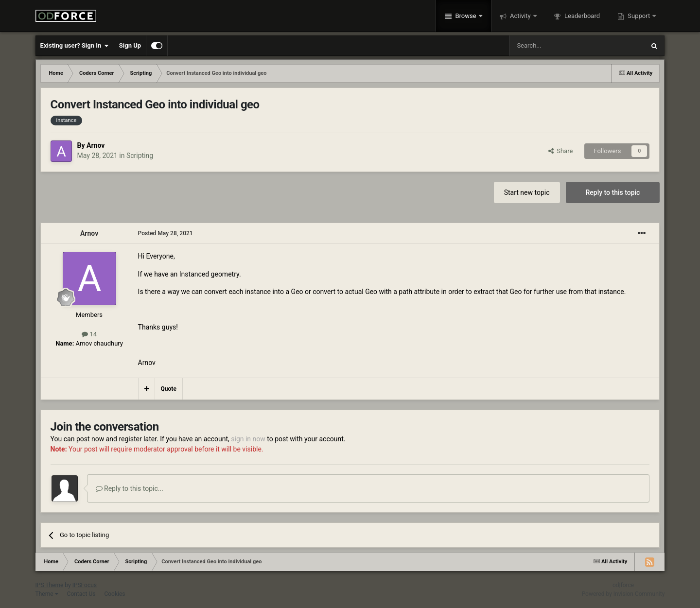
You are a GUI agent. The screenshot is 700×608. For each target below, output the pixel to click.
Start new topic (527, 192)
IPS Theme (50, 585)
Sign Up (130, 45)
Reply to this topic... (130, 488)
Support (639, 16)
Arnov (96, 145)
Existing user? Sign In (75, 46)
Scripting (140, 156)
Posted (166, 233)
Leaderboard (581, 16)
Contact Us (81, 594)
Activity (520, 16)
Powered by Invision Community (623, 594)
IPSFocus (85, 585)
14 (89, 334)
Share (561, 151)
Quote (169, 389)
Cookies (114, 594)
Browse (466, 16)
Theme (47, 594)
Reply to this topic (613, 192)
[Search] (554, 46)
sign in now (248, 439)
